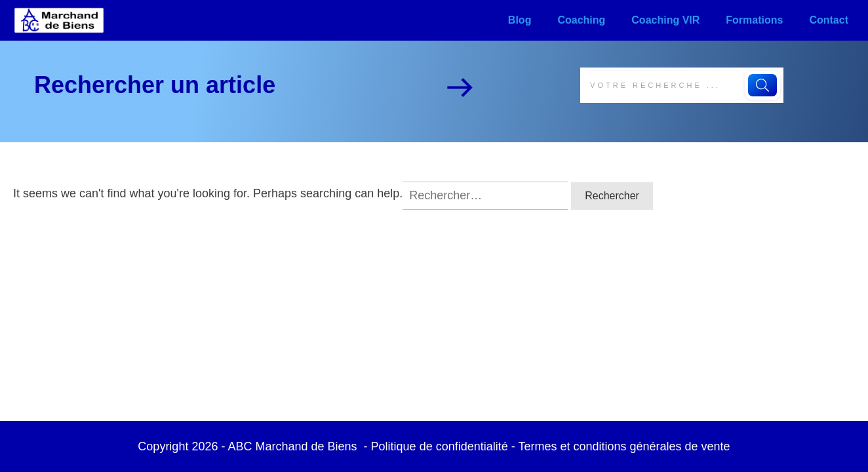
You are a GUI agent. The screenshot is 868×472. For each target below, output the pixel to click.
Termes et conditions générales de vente (624, 446)
